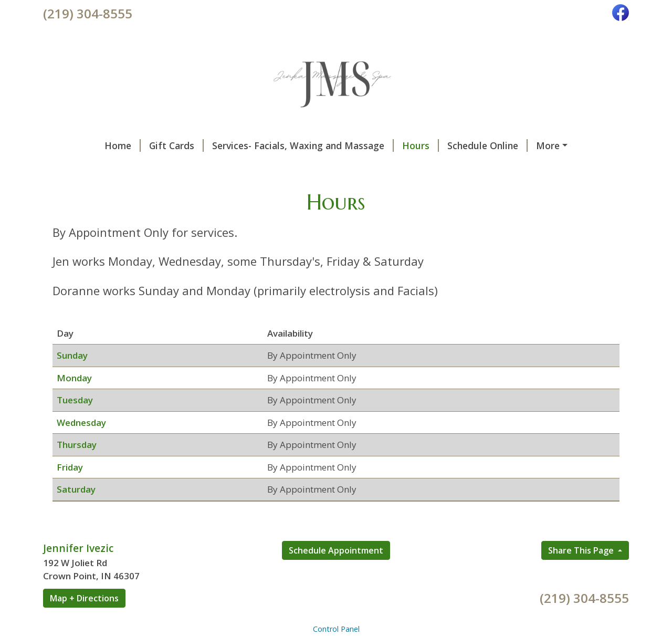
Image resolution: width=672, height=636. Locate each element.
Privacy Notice (217, 168)
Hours (367, 145)
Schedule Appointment (336, 572)
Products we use (525, 145)
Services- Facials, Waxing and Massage (250, 145)
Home (70, 145)
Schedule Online (434, 145)
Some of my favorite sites (114, 168)
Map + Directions (84, 620)
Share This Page (582, 572)
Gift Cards (123, 145)
